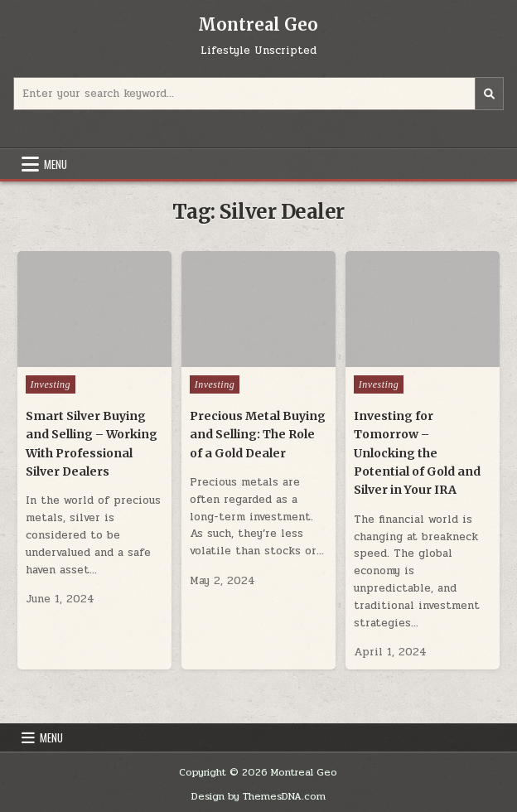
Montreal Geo (258, 24)
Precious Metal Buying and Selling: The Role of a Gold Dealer (258, 435)
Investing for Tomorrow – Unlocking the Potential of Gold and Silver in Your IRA (417, 453)
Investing (51, 384)
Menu (56, 164)
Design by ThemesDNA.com (258, 796)
